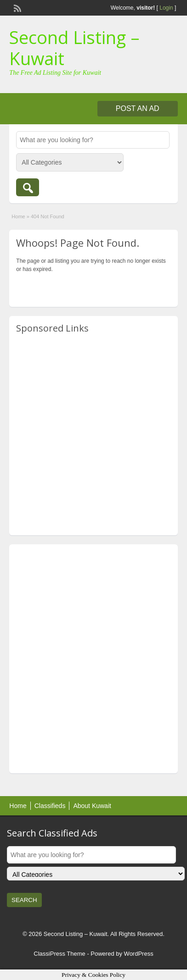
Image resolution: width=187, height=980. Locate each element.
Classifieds (50, 806)
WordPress (139, 954)
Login (166, 8)
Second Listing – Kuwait (74, 48)
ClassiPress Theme (59, 954)
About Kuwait (92, 806)
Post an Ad (138, 108)
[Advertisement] (93, 435)
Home (18, 216)
